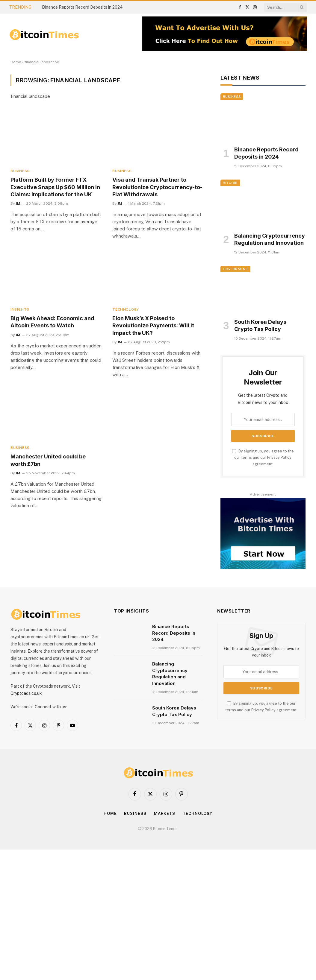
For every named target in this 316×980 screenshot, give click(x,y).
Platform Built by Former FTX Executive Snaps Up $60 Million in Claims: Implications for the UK (55, 187)
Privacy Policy (279, 457)
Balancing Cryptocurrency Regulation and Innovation (270, 239)
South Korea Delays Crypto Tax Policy (260, 325)
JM (18, 203)
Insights (20, 309)
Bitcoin (230, 183)
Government (235, 269)
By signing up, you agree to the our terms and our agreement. (263, 458)
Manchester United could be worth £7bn (48, 460)
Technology (126, 309)
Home (16, 62)
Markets (165, 813)
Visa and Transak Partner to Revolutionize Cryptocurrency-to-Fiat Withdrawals (157, 187)
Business (20, 171)
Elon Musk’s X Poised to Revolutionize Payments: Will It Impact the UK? (153, 326)
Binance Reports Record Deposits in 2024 (82, 7)
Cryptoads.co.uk (26, 693)
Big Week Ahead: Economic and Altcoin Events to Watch (52, 322)
